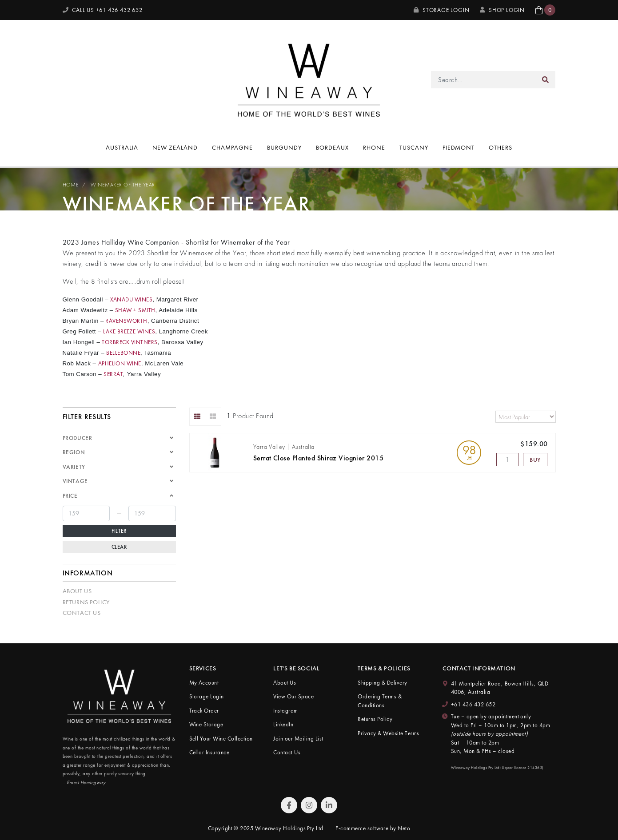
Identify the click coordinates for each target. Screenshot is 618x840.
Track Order (204, 711)
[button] (545, 10)
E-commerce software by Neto (373, 828)
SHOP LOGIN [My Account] (502, 10)
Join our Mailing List (298, 739)
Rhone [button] (374, 147)
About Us (77, 591)
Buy (535, 460)
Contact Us (82, 613)
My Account (204, 683)
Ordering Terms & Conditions (380, 701)
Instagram (285, 711)
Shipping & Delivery (382, 683)
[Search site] (546, 80)
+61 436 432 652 (473, 704)
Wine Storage (206, 724)
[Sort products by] (526, 417)
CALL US (103, 10)
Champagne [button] (232, 147)
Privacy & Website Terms (388, 733)
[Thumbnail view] (213, 417)
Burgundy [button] (284, 147)
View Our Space (293, 696)
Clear (119, 547)
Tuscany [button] (414, 147)
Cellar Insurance (209, 752)
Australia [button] (122, 147)
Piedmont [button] (459, 147)
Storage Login (441, 10)
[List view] (197, 417)
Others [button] (500, 147)
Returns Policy (86, 602)
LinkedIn (283, 724)
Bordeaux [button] (332, 147)
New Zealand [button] (175, 147)
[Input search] (483, 80)
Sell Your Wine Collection (221, 739)
